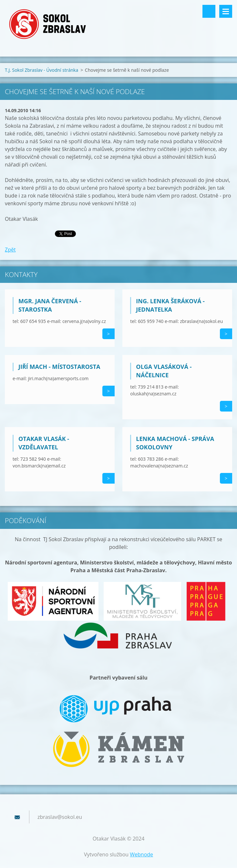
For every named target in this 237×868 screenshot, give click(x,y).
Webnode (141, 854)
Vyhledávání (209, 11)
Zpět (10, 250)
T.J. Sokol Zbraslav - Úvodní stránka (41, 70)
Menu (226, 11)
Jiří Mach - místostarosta (59, 367)
